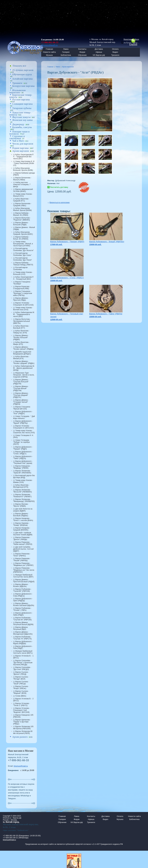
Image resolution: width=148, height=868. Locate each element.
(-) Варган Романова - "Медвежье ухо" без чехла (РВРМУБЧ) (24, 570)
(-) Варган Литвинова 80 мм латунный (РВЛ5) (23, 732)
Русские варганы (21, 100)
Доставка (99, 49)
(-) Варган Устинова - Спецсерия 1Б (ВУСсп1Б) (23, 304)
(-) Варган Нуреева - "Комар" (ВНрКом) (21, 524)
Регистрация (129, 39)
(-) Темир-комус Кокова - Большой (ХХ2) (23, 273)
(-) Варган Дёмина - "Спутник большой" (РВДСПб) (21, 382)
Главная (50, 67)
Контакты (82, 49)
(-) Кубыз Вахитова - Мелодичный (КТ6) (21, 486)
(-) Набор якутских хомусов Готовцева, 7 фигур (22, 184)
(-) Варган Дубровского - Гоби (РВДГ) (23, 647)
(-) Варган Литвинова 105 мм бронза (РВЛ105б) (23, 728)
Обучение (82, 55)
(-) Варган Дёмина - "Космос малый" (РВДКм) (23, 348)
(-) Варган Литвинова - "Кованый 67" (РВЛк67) (22, 496)
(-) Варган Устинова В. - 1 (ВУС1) (23, 657)
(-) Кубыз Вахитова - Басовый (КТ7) (21, 327)
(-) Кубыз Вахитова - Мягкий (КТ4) (21, 358)
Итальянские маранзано (18, 91)
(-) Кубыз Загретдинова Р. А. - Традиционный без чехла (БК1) (23, 157)
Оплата (115, 49)
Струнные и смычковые (17, 137)
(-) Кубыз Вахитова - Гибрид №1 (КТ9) (21, 332)
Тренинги (115, 55)
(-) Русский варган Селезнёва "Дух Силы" (22, 254)
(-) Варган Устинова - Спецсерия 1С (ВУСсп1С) (23, 427)
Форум (82, 52)
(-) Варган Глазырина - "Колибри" (22, 283)
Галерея (66, 52)
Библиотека (66, 55)
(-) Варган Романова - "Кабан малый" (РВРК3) (23, 543)
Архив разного (20, 737)
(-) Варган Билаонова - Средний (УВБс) (22, 205)
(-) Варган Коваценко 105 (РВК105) (23, 716)
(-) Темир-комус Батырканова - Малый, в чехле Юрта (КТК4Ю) (23, 244)
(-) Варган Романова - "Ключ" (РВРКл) (22, 555)
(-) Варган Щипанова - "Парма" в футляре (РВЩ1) (22, 722)
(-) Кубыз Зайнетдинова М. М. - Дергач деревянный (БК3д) (24, 368)
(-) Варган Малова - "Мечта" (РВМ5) (21, 505)
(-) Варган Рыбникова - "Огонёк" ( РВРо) (22, 609)
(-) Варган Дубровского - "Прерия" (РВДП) (23, 448)
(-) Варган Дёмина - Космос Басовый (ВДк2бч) (24, 604)
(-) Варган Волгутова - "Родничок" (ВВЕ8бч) (22, 219)
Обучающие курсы (22, 74)
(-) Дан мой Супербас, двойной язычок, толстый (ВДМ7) (23, 549)
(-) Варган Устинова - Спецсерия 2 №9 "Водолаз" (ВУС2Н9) (22, 710)
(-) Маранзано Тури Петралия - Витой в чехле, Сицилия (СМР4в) (24, 375)
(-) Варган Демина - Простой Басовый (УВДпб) (24, 581)
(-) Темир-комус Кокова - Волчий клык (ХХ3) (23, 309)
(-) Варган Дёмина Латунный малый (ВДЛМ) (23, 623)
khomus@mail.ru (21, 766)
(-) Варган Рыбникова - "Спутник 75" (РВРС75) (22, 638)
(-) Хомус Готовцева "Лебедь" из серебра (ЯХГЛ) (21, 442)
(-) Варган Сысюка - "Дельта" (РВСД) (21, 673)
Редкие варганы (20, 148)
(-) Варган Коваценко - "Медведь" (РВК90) (22, 467)
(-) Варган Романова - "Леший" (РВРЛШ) (22, 560)
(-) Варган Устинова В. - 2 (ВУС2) (23, 700)
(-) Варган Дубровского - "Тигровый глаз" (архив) (23, 462)
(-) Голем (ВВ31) (20, 696)
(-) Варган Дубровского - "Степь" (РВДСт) (23, 453)
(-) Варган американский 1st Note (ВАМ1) (23, 190)
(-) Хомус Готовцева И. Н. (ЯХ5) (23, 436)
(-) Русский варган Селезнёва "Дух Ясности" (23, 249)
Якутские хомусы (21, 117)
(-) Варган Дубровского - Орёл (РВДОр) (23, 600)
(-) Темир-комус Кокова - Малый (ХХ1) (23, 195)
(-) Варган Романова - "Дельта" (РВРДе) (22, 538)
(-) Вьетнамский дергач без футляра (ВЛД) (24, 477)
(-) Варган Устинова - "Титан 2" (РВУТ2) (22, 704)
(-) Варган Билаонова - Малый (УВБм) (22, 179)
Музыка (49, 55)
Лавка (66, 49)
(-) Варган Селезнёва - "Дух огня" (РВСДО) (22, 668)
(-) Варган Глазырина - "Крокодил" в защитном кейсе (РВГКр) (23, 293)
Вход (137, 39)
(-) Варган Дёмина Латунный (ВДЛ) (20, 628)
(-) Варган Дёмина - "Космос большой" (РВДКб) (21, 337)
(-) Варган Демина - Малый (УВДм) (24, 228)
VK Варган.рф (99, 55)
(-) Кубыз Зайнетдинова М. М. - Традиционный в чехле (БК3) (24, 314)
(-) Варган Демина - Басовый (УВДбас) (21, 515)
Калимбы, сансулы (22, 127)
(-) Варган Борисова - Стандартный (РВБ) (22, 288)
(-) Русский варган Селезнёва (20, 268)
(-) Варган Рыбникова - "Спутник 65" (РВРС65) (22, 619)
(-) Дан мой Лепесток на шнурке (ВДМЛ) (23, 510)
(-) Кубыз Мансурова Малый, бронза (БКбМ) (22, 209)
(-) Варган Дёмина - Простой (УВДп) (21, 299)
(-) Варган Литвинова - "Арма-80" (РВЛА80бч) (22, 472)
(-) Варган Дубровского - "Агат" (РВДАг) (23, 413)
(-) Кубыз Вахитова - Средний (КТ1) (21, 200)
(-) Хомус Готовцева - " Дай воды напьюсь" (24, 417)
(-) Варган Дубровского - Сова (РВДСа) (23, 595)
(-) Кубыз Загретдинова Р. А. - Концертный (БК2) (23, 278)
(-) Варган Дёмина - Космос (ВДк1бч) (21, 585)
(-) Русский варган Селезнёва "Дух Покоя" (23, 259)
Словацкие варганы (22, 104)
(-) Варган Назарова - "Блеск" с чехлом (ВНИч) (23, 519)
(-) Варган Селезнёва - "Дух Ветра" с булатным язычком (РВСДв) (23, 663)
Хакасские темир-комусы (20, 114)
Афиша (99, 52)
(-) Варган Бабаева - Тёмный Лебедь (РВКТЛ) (23, 264)
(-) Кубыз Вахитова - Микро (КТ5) (21, 343)
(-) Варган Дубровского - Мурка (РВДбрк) (23, 643)
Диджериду (18, 124)
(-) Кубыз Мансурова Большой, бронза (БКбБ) (23, 169)
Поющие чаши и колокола (19, 133)
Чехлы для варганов (23, 144)
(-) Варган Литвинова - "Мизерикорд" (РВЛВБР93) (24, 500)
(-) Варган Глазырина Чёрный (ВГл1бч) (22, 408)
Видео (115, 52)
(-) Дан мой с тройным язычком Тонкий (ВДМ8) (23, 534)
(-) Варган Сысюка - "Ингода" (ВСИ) (21, 678)
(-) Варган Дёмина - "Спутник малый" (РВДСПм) (21, 388)
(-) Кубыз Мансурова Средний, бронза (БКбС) (23, 233)
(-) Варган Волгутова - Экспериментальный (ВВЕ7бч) (22, 321)
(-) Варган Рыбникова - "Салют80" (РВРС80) (22, 590)
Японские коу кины (22, 120)
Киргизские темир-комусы (21, 96)
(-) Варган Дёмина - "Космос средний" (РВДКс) (24, 362)
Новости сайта (134, 816)
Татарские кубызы (22, 108)
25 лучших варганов (23, 70)
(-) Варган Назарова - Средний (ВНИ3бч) (22, 529)
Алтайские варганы (22, 79)
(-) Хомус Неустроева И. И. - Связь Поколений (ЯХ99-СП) (24, 163)
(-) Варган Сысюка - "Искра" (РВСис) (21, 687)
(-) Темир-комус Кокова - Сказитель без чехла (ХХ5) (24, 432)
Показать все (19, 66)
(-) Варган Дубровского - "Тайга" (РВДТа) (23, 457)
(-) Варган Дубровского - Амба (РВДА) (23, 614)
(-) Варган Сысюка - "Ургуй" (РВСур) (21, 683)
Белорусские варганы (23, 86)
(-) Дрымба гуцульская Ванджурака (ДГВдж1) (22, 353)
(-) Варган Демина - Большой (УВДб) (21, 224)
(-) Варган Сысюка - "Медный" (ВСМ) (21, 692)
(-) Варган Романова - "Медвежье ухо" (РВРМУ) (23, 564)
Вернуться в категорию (60, 202)
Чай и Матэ (18, 141)
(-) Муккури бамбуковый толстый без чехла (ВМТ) (23, 576)
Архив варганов (21, 151)
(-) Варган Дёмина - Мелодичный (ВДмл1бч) (23, 633)
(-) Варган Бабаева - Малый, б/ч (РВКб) (21, 214)
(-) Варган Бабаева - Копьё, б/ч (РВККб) (21, 238)
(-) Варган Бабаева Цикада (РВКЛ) (24, 174)
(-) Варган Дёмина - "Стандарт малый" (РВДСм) (21, 402)
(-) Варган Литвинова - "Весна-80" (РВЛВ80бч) (22, 491)
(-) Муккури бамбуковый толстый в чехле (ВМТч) (23, 652)
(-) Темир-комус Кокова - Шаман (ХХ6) (23, 481)
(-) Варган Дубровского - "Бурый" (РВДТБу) (23, 422)
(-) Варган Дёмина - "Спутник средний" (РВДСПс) (21, 395)
